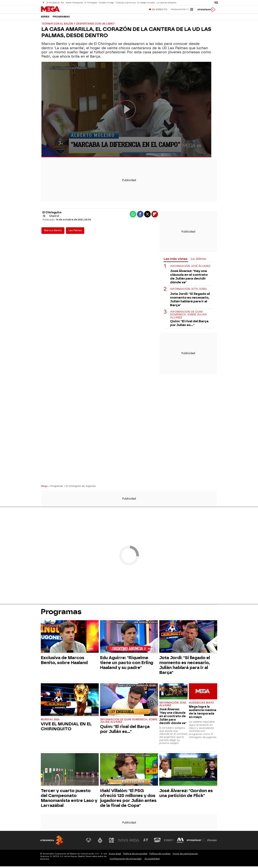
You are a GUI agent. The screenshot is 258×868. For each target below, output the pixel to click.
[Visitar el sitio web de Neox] (112, 842)
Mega (44, 488)
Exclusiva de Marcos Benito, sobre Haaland (64, 662)
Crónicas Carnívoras (124, 3)
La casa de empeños (164, 3)
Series (45, 18)
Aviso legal (115, 855)
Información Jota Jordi (188, 291)
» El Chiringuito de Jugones (80, 488)
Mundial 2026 (50, 721)
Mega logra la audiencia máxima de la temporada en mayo (203, 713)
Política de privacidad (135, 855)
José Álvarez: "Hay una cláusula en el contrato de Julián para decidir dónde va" (189, 278)
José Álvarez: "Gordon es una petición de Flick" (186, 795)
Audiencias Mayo (201, 704)
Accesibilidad (152, 860)
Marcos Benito (53, 232)
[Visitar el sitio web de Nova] (123, 842)
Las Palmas (75, 232)
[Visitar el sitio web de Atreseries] (146, 842)
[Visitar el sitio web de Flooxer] (212, 842)
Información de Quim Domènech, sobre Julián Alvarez (188, 316)
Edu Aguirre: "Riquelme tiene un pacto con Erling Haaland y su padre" (127, 664)
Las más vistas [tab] (175, 260)
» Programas (56, 488)
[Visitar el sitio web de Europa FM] (169, 842)
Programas (61, 18)
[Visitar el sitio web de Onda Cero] (157, 842)
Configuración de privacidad (125, 860)
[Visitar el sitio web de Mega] (135, 842)
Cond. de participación (185, 855)
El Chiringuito (90, 3)
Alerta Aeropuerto (74, 3)
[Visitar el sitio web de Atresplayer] (196, 842)
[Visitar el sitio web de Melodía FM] (180, 842)
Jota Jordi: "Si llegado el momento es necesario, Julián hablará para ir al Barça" (190, 301)
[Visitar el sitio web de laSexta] (100, 842)
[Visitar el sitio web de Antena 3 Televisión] (89, 842)
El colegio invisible (144, 3)
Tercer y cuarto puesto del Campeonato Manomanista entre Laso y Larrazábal (69, 800)
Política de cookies (160, 855)
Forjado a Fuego (105, 3)
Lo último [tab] (198, 260)
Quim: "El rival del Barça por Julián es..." (189, 325)
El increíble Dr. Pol (55, 3)
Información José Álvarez (190, 268)
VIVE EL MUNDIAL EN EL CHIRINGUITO (66, 728)
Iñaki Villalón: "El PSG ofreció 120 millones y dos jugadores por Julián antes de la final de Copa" (128, 800)
